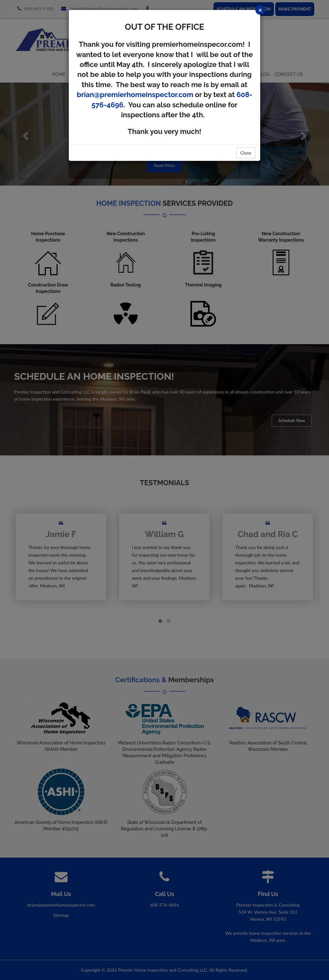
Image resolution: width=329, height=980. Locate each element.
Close (246, 153)
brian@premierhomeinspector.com (135, 95)
